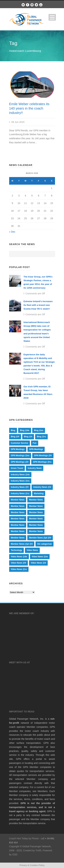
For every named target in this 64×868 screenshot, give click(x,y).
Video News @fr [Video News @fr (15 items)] (19, 563)
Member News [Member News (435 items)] (36, 506)
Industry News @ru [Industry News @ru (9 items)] (20, 493)
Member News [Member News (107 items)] (36, 519)
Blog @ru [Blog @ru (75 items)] (41, 437)
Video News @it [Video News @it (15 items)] (38, 563)
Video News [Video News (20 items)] (32, 550)
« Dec (12, 232)
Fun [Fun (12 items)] (35, 443)
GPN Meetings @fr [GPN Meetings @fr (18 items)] (43, 456)
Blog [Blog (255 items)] (13, 430)
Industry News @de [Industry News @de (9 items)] (20, 475)
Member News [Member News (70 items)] (18, 525)
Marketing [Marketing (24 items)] (39, 493)
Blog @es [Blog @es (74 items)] (39, 430)
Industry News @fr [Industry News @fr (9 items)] (20, 487)
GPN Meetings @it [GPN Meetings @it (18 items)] (20, 462)
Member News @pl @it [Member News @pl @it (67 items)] (22, 544)
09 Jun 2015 (18, 122)
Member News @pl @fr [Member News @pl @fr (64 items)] (40, 538)
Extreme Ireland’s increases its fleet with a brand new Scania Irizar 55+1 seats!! (38, 305)
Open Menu (52, 17)
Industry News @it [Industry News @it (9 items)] (42, 487)
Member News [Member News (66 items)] (36, 525)
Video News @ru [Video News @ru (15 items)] (19, 569)
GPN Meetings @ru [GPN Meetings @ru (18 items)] (42, 462)
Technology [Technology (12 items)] (16, 550)
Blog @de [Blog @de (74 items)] (25, 430)
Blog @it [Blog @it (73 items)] (28, 437)
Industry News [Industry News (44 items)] (35, 468)
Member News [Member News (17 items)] (18, 512)
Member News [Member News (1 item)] (18, 500)
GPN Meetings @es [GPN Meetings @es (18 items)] (20, 456)
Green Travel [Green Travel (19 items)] (17, 468)
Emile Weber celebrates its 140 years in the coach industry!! (29, 108)
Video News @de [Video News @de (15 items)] (19, 557)
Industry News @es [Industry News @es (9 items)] (20, 481)
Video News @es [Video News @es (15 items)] (40, 557)
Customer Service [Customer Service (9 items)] (20, 443)
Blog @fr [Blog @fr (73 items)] (15, 437)
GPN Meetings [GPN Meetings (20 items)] (36, 449)
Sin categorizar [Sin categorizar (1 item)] (44, 544)
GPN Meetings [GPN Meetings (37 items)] (18, 449)
